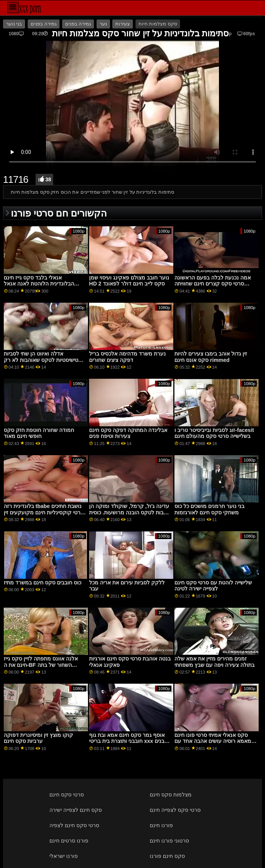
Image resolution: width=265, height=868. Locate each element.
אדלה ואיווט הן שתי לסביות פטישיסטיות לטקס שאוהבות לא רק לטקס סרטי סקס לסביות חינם (43, 360)
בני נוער (14, 24)
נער (103, 24)
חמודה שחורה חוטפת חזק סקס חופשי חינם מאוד (39, 433)
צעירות (123, 24)
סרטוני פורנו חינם (169, 841)
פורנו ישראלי (64, 856)
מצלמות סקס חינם (171, 795)
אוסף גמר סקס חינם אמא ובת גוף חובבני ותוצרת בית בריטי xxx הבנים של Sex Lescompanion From (128, 741)
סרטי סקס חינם (67, 795)
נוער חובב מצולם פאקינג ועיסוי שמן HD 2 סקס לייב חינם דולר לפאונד (129, 281)
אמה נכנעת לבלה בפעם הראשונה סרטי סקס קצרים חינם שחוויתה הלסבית (213, 284)
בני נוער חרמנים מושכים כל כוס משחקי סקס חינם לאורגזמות (209, 509)
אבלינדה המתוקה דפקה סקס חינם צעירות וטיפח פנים (128, 433)
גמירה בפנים (44, 24)
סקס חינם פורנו (167, 856)
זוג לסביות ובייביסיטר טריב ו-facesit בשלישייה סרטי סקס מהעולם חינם (214, 433)
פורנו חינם (161, 825)
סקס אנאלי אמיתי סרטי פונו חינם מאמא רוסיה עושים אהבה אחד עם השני (213, 741)
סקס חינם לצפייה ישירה (76, 810)
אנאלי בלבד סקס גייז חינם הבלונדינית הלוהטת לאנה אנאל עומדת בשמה (39, 284)
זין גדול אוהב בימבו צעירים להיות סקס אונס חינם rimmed (211, 357)
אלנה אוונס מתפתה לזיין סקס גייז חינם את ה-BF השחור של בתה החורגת (41, 665)
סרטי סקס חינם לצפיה (74, 825)
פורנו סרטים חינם (69, 841)
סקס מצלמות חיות (158, 24)
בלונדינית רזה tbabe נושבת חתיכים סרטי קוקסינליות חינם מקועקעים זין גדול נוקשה (44, 512)
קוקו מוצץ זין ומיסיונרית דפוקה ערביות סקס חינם (38, 738)
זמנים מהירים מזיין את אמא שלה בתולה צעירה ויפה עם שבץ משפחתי (214, 662)
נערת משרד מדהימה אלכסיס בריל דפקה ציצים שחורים (127, 357)
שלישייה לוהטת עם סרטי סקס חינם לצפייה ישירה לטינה (213, 586)
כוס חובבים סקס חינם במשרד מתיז (42, 583)
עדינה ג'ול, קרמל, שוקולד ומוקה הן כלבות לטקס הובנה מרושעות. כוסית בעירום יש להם (129, 512)
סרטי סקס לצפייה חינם (175, 810)
